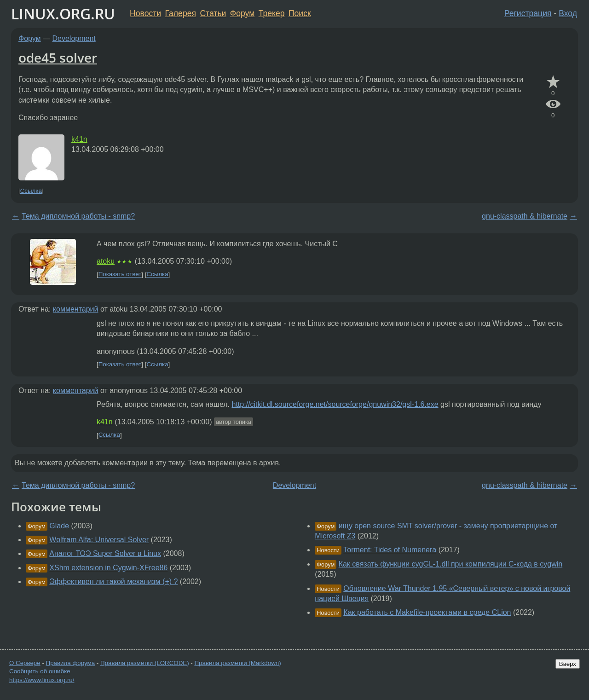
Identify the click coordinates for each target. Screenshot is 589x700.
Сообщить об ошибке (40, 671)
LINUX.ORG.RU (63, 14)
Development (74, 38)
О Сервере (25, 663)
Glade (59, 526)
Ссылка (31, 191)
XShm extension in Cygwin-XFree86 (108, 568)
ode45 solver (58, 58)
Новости (145, 13)
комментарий (76, 309)
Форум (242, 13)
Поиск (300, 13)
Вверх (568, 664)
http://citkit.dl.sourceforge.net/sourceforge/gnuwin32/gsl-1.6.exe (335, 404)
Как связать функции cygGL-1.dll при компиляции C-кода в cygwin (451, 564)
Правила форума (71, 663)
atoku (106, 261)
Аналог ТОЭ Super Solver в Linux (105, 553)
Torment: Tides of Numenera (390, 550)
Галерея (181, 13)
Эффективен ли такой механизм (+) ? (113, 581)
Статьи (213, 13)
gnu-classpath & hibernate (525, 216)
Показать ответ (120, 275)
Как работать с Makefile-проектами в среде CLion (427, 612)
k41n (79, 139)
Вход (568, 13)
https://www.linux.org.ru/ (42, 680)
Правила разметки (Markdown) (237, 663)
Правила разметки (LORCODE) (145, 663)
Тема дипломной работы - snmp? (78, 216)
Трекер (272, 13)
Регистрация (528, 13)
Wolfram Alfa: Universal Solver (99, 540)
